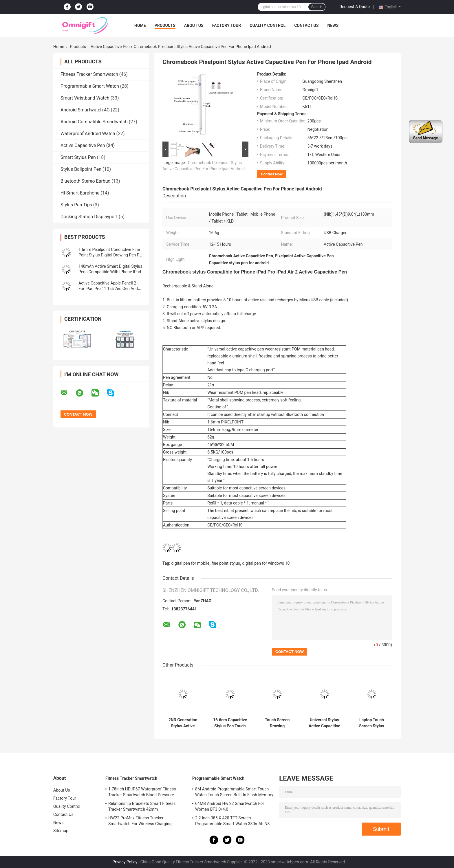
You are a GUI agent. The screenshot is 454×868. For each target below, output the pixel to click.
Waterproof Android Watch (88, 134)
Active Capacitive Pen (110, 47)
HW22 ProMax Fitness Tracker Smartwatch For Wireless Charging (140, 821)
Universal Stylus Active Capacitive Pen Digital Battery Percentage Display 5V (325, 723)
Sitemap (61, 831)
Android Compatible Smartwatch (94, 122)
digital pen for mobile (191, 563)
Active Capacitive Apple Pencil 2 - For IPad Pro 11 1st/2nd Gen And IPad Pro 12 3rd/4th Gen (108, 289)
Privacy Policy (125, 862)
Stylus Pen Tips (76, 205)
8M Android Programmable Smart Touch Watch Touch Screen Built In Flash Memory (234, 792)
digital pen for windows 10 (266, 563)
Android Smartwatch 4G (85, 110)
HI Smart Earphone (80, 193)
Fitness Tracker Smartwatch (89, 74)
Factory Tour (227, 25)
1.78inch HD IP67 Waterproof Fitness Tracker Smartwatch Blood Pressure (142, 792)
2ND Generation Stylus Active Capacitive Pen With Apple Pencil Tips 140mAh (183, 723)
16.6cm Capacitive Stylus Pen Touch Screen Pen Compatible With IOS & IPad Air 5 (230, 723)
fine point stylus (226, 563)
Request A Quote (355, 7)
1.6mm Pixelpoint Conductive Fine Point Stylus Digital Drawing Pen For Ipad (111, 255)
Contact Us (306, 25)
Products (165, 25)
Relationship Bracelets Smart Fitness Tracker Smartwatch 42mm (142, 806)
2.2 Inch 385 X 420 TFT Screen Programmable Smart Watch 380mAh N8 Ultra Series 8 (232, 822)
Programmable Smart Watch (90, 86)
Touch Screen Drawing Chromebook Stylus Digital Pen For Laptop (277, 723)
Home (140, 25)
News (333, 25)
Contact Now (272, 174)
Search (317, 7)
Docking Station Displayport (89, 217)
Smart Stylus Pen (78, 157)
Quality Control (268, 25)
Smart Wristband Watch (85, 98)
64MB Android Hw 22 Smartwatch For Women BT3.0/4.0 (230, 806)
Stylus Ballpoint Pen (81, 169)
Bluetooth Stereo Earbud (86, 181)
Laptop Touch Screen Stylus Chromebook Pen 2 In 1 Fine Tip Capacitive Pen (372, 723)
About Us (194, 25)
